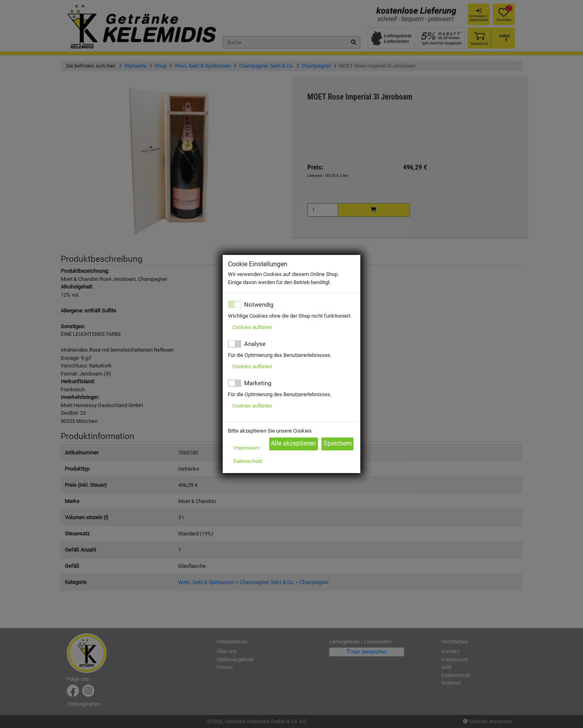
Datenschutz (248, 461)
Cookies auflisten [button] (252, 327)
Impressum (246, 448)
